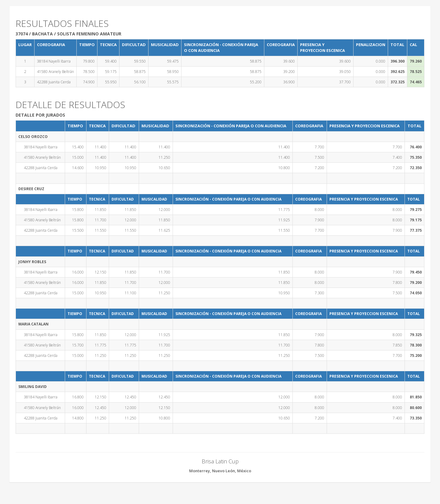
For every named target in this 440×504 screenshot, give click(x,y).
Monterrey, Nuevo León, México (220, 471)
